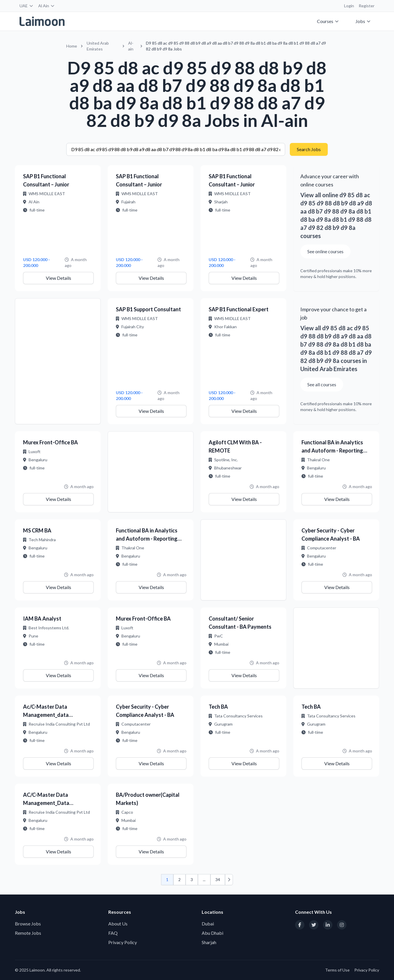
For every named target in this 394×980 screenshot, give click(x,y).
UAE (27, 6)
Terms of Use (337, 970)
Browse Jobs (28, 924)
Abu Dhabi (212, 933)
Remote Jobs (28, 933)
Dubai (208, 924)
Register (367, 6)
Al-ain (131, 46)
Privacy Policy (123, 942)
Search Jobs (309, 149)
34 (218, 879)
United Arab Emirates (98, 46)
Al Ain (47, 6)
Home (72, 46)
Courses (328, 21)
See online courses (325, 251)
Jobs (363, 21)
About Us (118, 924)
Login (349, 6)
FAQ (113, 933)
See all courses (322, 384)
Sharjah (209, 942)
